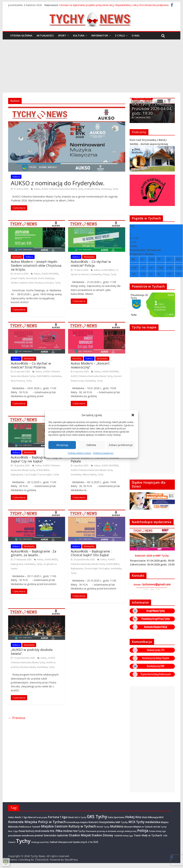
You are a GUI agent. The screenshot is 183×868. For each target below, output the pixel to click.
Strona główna (21, 35)
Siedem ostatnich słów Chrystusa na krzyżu (32, 283)
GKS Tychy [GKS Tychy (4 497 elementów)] (97, 816)
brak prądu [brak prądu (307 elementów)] (42, 817)
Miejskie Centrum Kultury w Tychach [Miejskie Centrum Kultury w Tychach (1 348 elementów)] (68, 826)
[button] (133, 415)
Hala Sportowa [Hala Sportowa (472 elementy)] (116, 817)
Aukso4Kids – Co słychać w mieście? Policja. (91, 263)
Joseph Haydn (18, 278)
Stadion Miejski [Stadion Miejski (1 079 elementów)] (80, 835)
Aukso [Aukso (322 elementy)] (11, 817)
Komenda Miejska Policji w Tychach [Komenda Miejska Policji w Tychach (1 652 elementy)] (37, 821)
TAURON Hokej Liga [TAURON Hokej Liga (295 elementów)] (123, 835)
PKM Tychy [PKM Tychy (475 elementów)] (79, 831)
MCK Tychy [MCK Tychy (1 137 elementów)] (136, 822)
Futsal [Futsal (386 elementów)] (71, 817)
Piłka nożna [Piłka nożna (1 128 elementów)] (64, 831)
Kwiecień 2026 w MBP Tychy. (152, 555)
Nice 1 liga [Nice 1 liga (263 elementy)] (13, 831)
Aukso (37, 189)
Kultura (79, 35)
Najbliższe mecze (142, 98)
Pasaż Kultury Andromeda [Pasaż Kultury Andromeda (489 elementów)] (34, 831)
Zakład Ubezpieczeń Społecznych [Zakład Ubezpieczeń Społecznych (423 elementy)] (68, 842)
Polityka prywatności (103, 453)
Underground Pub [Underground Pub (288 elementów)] (40, 842)
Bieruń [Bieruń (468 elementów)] (32, 817)
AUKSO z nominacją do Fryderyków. (58, 183)
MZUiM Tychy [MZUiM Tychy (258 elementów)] (160, 827)
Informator (100, 35)
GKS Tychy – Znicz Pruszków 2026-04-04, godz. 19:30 (152, 108)
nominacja (106, 189)
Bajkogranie (17, 475)
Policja (106, 274)
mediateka (96, 274)
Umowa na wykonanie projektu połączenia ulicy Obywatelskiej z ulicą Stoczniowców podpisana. (114, 5)
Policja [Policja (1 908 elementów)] (143, 830)
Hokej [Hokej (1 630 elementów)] (130, 816)
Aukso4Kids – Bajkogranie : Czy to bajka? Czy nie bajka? (36, 459)
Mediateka (89, 257)
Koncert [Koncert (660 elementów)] (94, 822)
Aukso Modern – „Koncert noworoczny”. (90, 365)
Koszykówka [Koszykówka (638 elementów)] (107, 822)
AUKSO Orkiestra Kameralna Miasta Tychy (62, 189)
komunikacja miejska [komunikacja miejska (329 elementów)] (77, 822)
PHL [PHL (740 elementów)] (52, 831)
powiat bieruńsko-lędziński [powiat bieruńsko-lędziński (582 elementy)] (51, 835)
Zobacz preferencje (121, 445)
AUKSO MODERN (50, 274)
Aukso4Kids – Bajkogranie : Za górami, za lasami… (34, 553)
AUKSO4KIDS (108, 270)
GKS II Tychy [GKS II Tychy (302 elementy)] (80, 817)
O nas (136, 35)
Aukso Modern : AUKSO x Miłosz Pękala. (95, 459)
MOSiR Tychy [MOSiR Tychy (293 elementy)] (103, 827)
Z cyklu (120, 35)
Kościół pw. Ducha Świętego (40, 278)
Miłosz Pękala (90, 475)
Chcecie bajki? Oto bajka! (97, 568)
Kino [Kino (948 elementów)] (138, 817)
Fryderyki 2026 (92, 189)
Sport (62, 35)
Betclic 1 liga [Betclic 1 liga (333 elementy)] (21, 817)
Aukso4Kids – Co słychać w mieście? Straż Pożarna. (31, 365)
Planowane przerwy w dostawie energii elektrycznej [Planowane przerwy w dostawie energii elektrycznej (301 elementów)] (111, 831)
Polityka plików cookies (80, 453)
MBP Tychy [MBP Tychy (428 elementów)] (122, 822)
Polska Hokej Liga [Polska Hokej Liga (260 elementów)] (157, 831)
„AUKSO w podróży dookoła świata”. (32, 652)
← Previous (17, 718)
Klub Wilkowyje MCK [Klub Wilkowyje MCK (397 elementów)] (153, 817)
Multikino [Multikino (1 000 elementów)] (117, 826)
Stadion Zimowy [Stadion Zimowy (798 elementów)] (102, 835)
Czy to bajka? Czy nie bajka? (38, 475)
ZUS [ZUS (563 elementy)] (96, 842)
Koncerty (17, 257)
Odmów (91, 445)
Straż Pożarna (18, 381)
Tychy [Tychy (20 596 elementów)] (23, 841)
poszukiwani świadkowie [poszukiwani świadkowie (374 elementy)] (21, 835)
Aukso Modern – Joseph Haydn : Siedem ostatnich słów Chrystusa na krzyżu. (36, 265)
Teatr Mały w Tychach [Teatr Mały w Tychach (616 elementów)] (148, 835)
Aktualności (45, 35)
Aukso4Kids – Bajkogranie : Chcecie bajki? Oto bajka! (91, 553)
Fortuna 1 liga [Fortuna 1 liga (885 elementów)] (57, 817)
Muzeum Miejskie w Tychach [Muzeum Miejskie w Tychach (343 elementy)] (138, 826)
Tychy (115, 189)
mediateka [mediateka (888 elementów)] (153, 822)
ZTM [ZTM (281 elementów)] (90, 842)
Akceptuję (62, 445)
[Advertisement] (92, 66)
